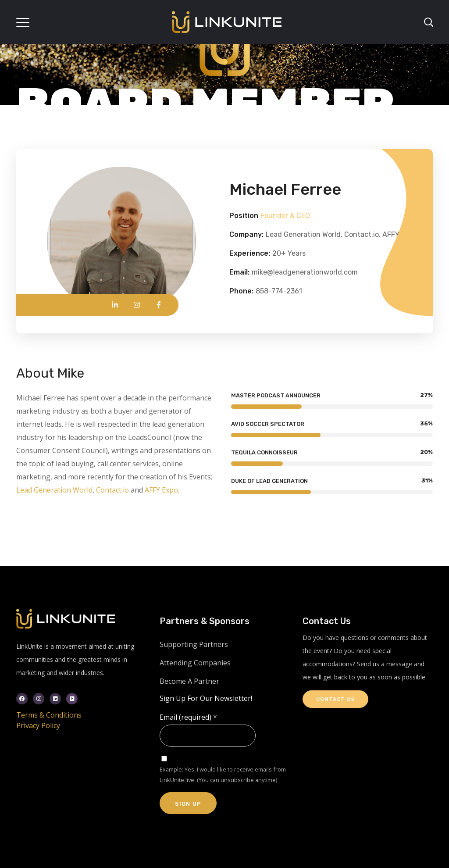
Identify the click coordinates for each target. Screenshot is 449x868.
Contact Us (335, 699)
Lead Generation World (54, 490)
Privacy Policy (38, 725)
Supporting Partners (194, 644)
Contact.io (112, 490)
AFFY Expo (161, 490)
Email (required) (188, 717)
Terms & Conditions (49, 715)
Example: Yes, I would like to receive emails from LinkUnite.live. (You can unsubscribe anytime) (223, 775)
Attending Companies (195, 663)
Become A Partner (189, 681)
